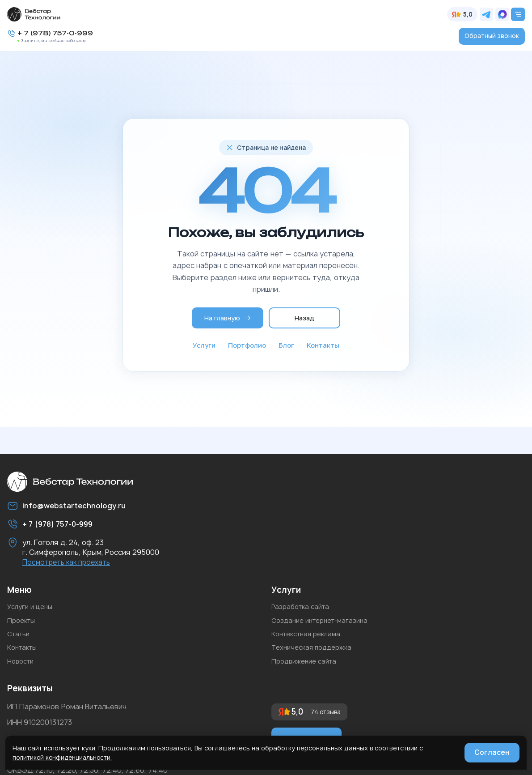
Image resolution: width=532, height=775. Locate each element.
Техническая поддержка (316, 658)
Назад (305, 317)
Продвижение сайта (308, 674)
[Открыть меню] (518, 14)
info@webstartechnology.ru (80, 508)
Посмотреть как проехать (70, 565)
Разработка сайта (304, 611)
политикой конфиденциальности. (64, 757)
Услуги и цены (32, 611)
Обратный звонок (491, 36)
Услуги (204, 346)
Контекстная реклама (310, 643)
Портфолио (247, 346)
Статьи (20, 643)
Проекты (23, 626)
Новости (22, 674)
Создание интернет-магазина (325, 626)
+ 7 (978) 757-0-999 (58, 34)
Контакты (323, 346)
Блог (286, 346)
